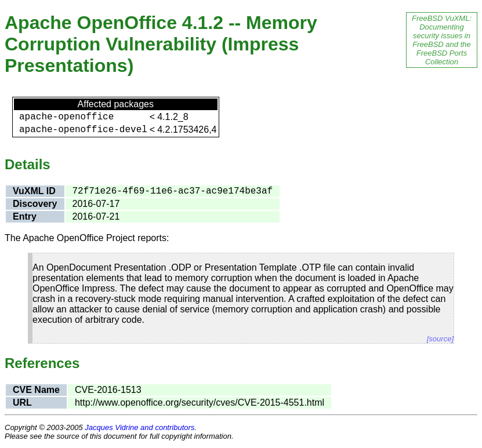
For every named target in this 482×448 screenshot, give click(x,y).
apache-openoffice (66, 117)
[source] (440, 339)
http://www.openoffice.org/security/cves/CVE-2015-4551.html (200, 403)
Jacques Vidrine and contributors (139, 427)
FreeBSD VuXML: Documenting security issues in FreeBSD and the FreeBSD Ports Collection (442, 40)
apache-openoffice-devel (83, 130)
